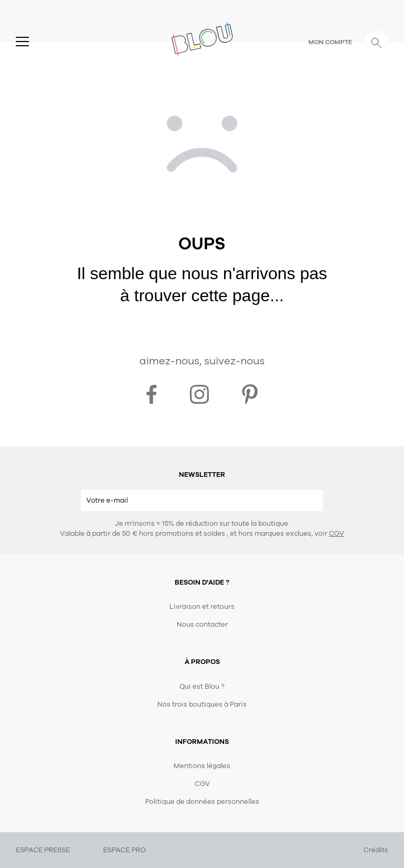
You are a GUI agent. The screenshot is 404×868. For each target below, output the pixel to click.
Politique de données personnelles (202, 802)
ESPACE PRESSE (43, 850)
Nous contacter (202, 625)
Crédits (376, 850)
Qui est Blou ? (202, 687)
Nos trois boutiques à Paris (202, 704)
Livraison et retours (202, 607)
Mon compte (330, 42)
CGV (336, 534)
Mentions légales (202, 766)
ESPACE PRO (124, 850)
